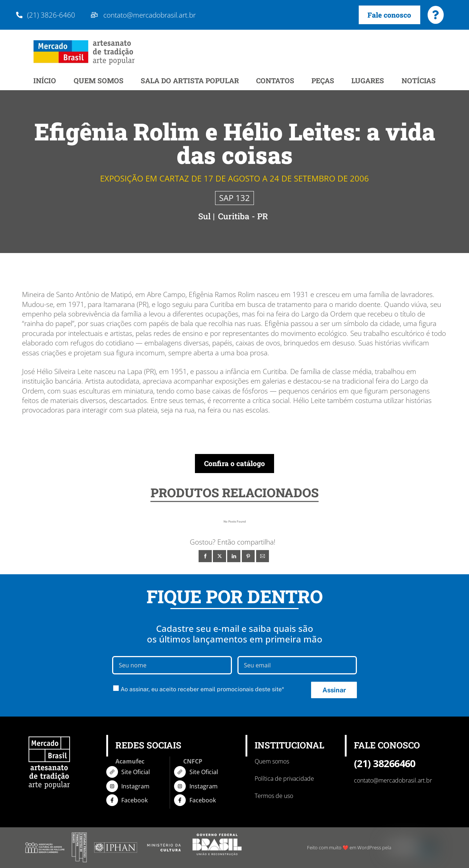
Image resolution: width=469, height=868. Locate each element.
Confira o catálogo (234, 464)
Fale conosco (389, 15)
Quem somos (272, 762)
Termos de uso (274, 796)
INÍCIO (45, 81)
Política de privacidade (284, 779)
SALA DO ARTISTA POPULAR (190, 81)
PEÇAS (323, 81)
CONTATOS (275, 81)
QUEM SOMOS (99, 81)
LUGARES (368, 81)
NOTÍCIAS (419, 81)
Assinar (334, 690)
